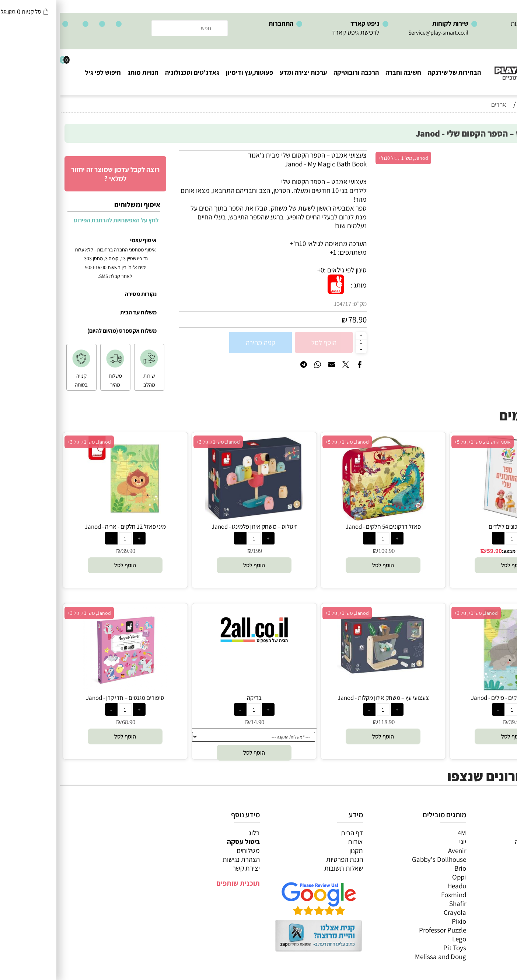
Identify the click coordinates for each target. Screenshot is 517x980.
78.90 (297, 320)
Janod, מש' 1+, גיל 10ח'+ (343, 158)
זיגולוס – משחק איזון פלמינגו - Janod (194, 526)
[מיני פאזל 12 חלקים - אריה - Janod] (65, 518)
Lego (399, 939)
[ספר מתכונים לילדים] (452, 518)
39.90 (69, 551)
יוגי (403, 842)
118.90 (326, 722)
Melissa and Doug (380, 956)
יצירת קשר (186, 868)
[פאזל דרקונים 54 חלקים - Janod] (323, 518)
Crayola (395, 912)
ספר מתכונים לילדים (452, 526)
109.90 (326, 551)
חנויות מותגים (492, 886)
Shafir (398, 903)
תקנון (296, 850)
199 (198, 551)
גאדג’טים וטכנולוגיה (484, 877)
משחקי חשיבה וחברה (482, 842)
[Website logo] (473, 66)
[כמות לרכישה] (301, 342)
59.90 (434, 551)
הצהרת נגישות (181, 859)
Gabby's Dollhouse (379, 859)
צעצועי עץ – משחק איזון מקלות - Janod (323, 698)
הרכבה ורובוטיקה (296, 72)
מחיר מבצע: (454, 551)
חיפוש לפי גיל (43, 72)
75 (479, 551)
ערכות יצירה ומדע (243, 72)
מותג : (298, 285)
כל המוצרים (494, 833)
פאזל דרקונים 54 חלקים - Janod (323, 526)
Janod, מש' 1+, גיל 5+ (287, 442)
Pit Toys (395, 948)
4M (402, 833)
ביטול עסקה (183, 842)
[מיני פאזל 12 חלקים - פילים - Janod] (452, 689)
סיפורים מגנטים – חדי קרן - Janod (65, 698)
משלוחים (188, 850)
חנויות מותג (83, 72)
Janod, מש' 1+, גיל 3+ (158, 442)
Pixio (399, 921)
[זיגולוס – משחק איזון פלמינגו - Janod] (194, 518)
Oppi (399, 877)
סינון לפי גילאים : (285, 270)
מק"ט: (299, 304)
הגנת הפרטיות (284, 859)
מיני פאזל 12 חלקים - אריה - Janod (65, 526)
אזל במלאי (497, 154)
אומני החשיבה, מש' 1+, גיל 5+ (422, 442)
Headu (397, 886)
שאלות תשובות (284, 868)
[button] (452, 565)
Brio (400, 868)
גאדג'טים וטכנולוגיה (132, 72)
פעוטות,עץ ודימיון (189, 72)
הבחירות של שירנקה (394, 72)
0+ (261, 270)
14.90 (198, 722)
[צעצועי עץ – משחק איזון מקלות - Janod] (323, 677)
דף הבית (292, 833)
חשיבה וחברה (343, 72)
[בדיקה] (194, 649)
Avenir (397, 850)
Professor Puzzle (382, 930)
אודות (295, 842)
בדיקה (194, 698)
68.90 (69, 722)
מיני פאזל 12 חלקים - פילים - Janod (452, 698)
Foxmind (394, 895)
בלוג (194, 833)
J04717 (282, 304)
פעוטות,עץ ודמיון (488, 868)
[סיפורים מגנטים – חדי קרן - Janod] (65, 689)
